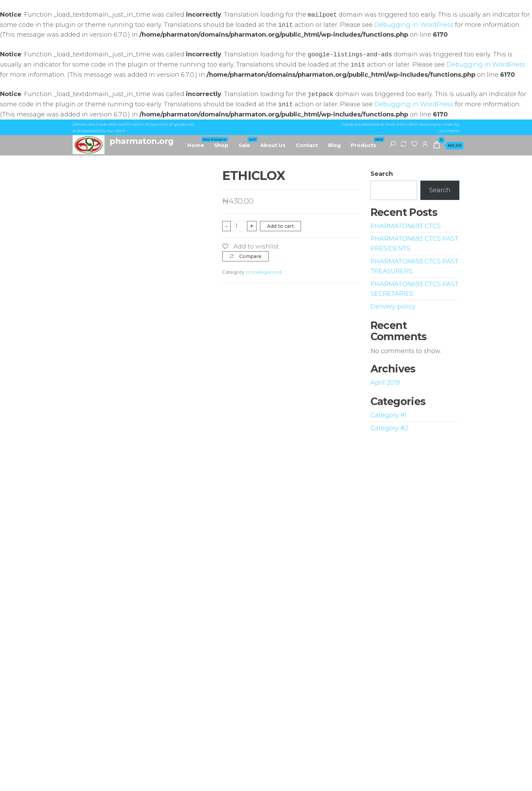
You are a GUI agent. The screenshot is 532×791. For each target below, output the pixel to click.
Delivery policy (393, 307)
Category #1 (388, 415)
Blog (334, 145)
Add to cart (280, 226)
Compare (250, 256)
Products (366, 143)
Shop (221, 145)
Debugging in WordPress (414, 25)
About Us (273, 145)
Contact (307, 145)
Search (382, 174)
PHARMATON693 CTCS (406, 226)
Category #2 (389, 428)
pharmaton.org (142, 141)
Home (198, 143)
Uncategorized (264, 272)
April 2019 (385, 383)
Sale (247, 143)
